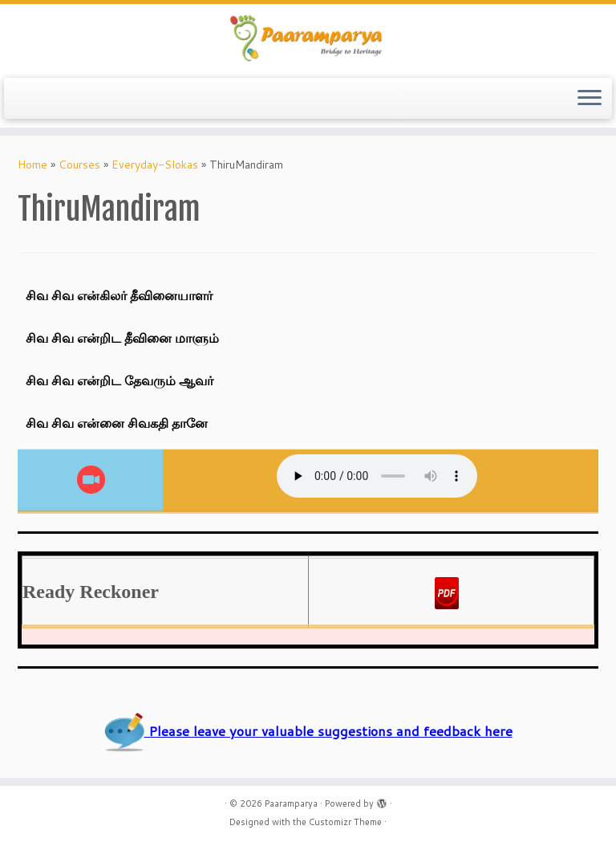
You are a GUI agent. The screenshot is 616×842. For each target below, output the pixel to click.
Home (32, 165)
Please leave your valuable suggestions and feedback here (308, 731)
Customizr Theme (345, 822)
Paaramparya (291, 803)
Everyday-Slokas (155, 165)
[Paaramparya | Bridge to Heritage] (308, 39)
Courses (79, 165)
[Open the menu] (590, 99)
